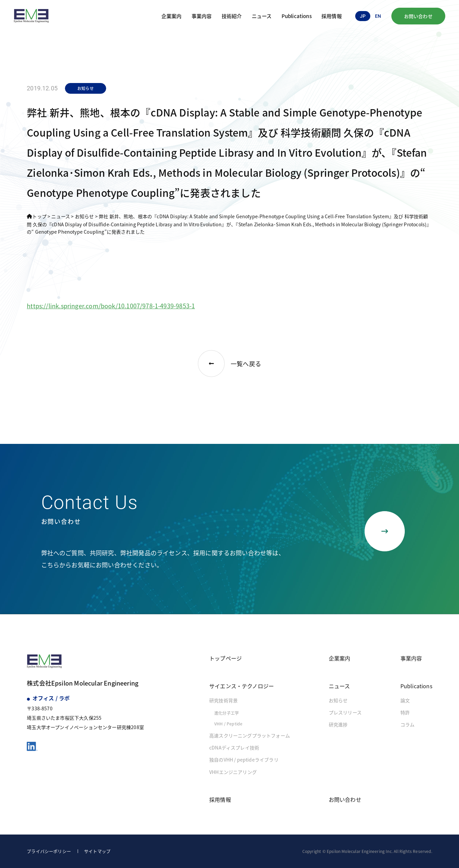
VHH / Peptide (228, 724)
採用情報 (332, 16)
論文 (405, 700)
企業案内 (172, 16)
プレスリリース (345, 712)
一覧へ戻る (229, 364)
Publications (297, 16)
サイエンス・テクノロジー (242, 686)
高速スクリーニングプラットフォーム (250, 735)
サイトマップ (97, 851)
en (378, 16)
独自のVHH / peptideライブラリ (244, 760)
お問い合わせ (418, 16)
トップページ (225, 658)
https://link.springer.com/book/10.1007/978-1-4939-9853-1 (111, 306)
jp (363, 16)
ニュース (262, 16)
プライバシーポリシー (49, 851)
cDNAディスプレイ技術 (234, 747)
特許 (405, 712)
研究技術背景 (223, 700)
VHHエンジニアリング (233, 772)
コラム (408, 724)
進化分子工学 (226, 713)
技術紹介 (232, 16)
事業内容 (202, 16)
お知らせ (338, 700)
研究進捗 (338, 724)
